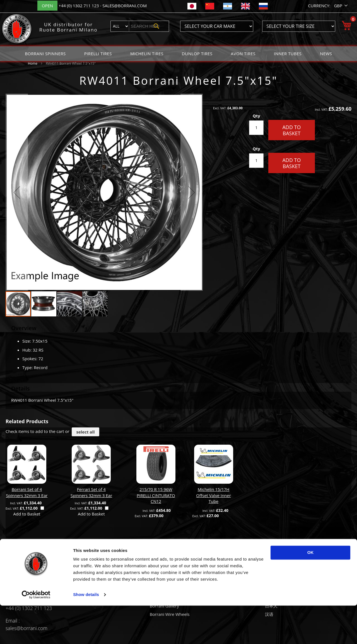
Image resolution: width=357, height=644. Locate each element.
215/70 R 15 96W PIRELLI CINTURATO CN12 (156, 495)
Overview (24, 328)
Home (33, 63)
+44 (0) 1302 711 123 (79, 6)
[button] (341, 6)
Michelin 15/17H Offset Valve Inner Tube (214, 495)
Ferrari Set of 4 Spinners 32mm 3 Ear (91, 492)
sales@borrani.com (125, 6)
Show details (86, 633)
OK (311, 591)
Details (20, 388)
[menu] (178, 54)
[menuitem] (45, 54)
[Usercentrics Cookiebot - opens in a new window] (36, 633)
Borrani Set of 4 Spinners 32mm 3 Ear (27, 492)
